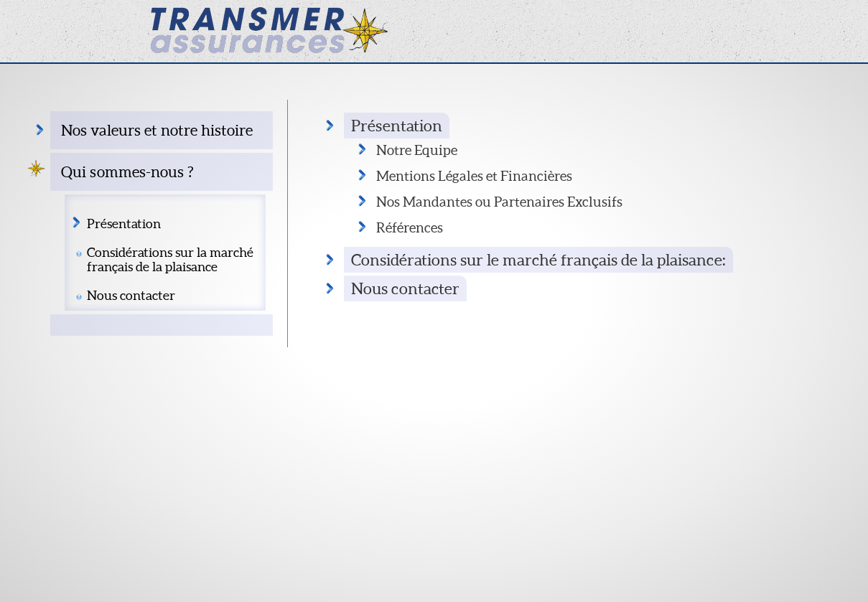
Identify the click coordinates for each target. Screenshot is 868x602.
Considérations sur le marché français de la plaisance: (538, 260)
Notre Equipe (417, 150)
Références (410, 227)
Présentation (124, 224)
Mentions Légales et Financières (474, 176)
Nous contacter (131, 296)
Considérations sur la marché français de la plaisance (170, 260)
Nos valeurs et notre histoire (157, 130)
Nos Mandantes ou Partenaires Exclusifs (499, 202)
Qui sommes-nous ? (127, 172)
